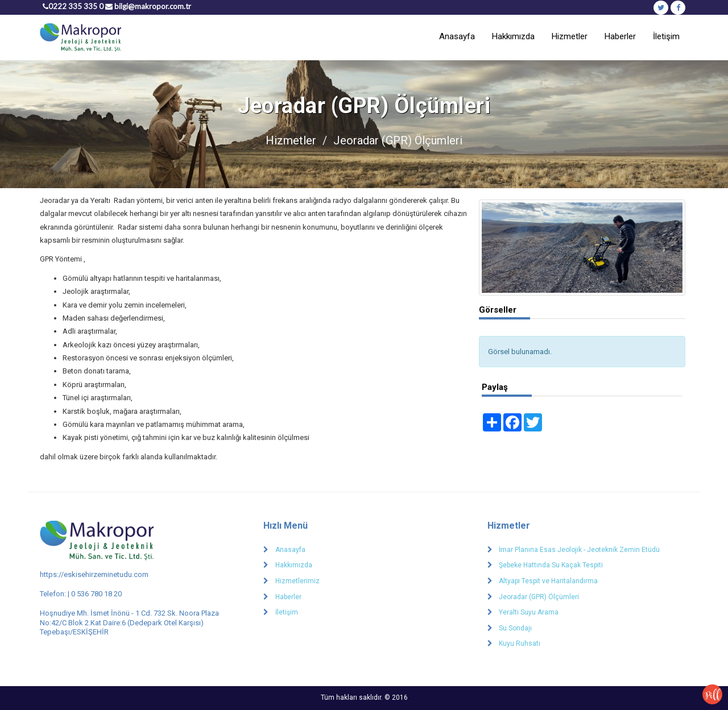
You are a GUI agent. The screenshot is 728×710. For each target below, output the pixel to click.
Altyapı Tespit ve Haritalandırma (548, 581)
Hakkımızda (513, 36)
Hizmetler (570, 36)
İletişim (666, 36)
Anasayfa (457, 36)
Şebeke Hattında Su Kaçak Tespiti (551, 565)
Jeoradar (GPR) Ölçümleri (539, 597)
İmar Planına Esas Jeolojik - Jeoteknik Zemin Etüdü (579, 550)
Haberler (620, 36)
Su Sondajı (515, 628)
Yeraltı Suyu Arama (529, 612)
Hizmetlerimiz (297, 581)
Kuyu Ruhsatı (520, 643)
